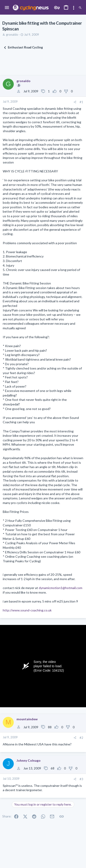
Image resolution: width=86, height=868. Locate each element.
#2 (81, 738)
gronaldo (12, 35)
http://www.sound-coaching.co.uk (27, 610)
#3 (81, 779)
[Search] (80, 8)
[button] (7, 8)
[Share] (75, 102)
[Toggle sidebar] (74, 8)
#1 (81, 102)
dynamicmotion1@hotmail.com (61, 588)
